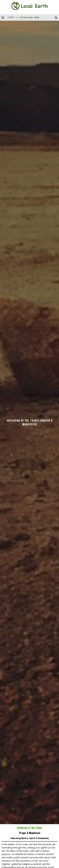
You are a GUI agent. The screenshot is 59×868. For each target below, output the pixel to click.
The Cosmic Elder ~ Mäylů (29, 17)
